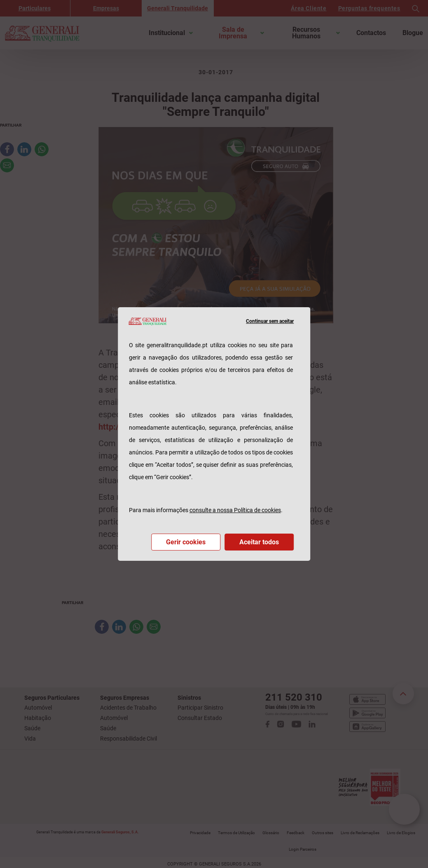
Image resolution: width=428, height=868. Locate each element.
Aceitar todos (259, 542)
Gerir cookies (186, 542)
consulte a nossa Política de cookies (235, 510)
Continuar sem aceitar (270, 321)
